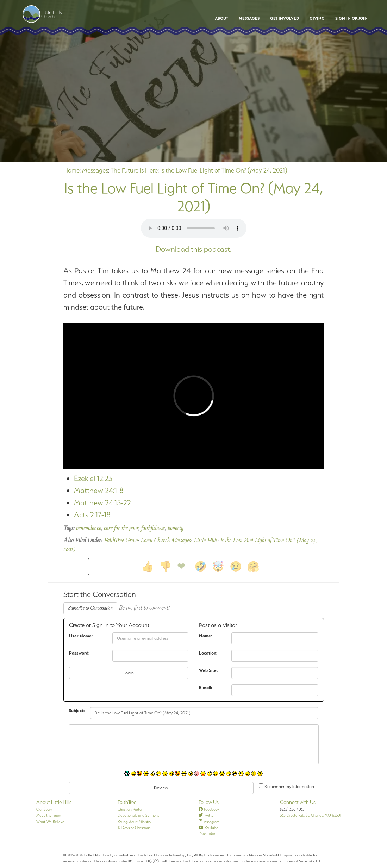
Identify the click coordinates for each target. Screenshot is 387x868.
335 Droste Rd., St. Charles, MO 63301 (310, 815)
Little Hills (205, 541)
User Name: (81, 636)
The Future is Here (134, 170)
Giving (317, 18)
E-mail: (205, 688)
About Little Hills (54, 802)
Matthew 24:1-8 (99, 490)
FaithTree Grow (121, 541)
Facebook (209, 809)
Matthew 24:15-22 (102, 503)
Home (71, 170)
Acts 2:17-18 (92, 515)
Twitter (207, 815)
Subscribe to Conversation (90, 608)
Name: (205, 636)
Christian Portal (130, 809)
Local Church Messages (166, 541)
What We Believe (50, 822)
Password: (79, 653)
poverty (176, 529)
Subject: (77, 710)
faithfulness (153, 529)
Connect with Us (298, 802)
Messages (249, 18)
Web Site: (208, 670)
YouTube (208, 828)
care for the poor (121, 529)
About (221, 18)
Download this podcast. (193, 249)
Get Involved (285, 18)
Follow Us (209, 802)
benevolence (89, 529)
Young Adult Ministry (134, 822)
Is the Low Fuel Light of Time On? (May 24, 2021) (224, 170)
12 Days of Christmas (134, 828)
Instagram (209, 822)
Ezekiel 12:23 (93, 478)
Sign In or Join (351, 18)
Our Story (44, 809)
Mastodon (207, 833)
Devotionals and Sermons (138, 815)
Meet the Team (49, 815)
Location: (208, 653)
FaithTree (127, 802)
